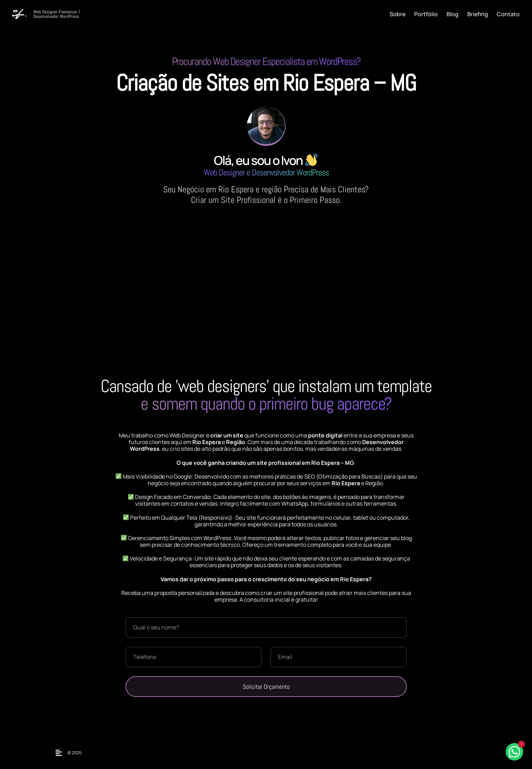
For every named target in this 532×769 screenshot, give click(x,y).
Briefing (478, 14)
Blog (453, 14)
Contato (508, 14)
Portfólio (426, 14)
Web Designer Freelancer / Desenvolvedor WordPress (57, 14)
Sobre (398, 14)
